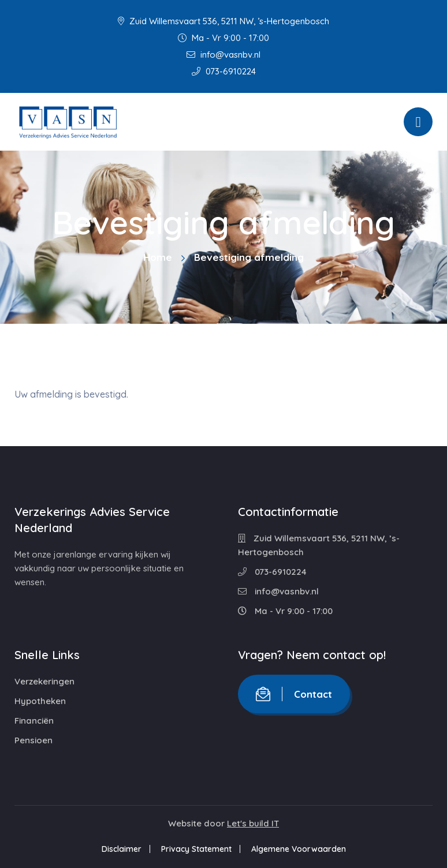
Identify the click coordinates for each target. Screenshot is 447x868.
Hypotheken (40, 701)
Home (158, 257)
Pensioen (33, 740)
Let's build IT (253, 823)
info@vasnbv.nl (223, 55)
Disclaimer (122, 849)
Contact (294, 694)
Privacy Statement (196, 849)
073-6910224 (224, 71)
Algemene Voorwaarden (299, 849)
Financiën (34, 721)
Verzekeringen (44, 681)
